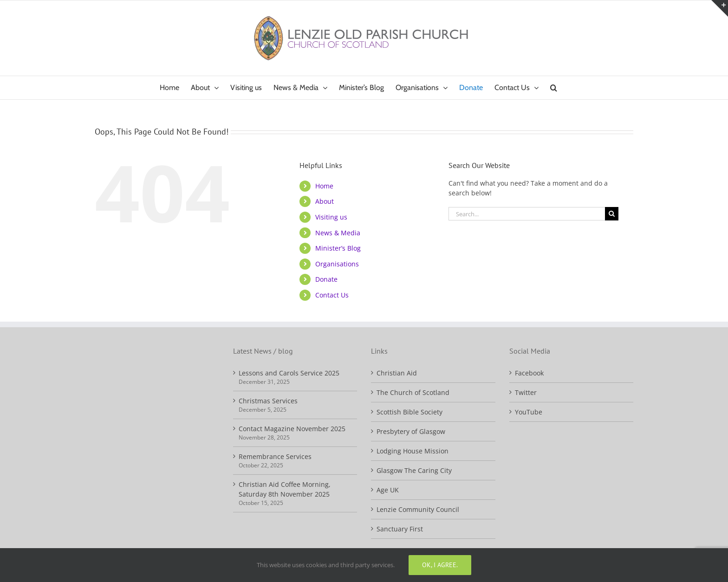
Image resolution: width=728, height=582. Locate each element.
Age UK (388, 490)
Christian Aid (397, 373)
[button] (554, 88)
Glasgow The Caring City (414, 470)
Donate (326, 279)
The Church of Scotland (413, 392)
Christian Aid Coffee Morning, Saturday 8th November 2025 (285, 489)
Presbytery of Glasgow (411, 431)
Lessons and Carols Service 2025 (289, 373)
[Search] (612, 214)
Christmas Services (268, 401)
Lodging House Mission (413, 451)
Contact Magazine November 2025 (292, 429)
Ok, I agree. (440, 565)
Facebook (529, 373)
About (325, 201)
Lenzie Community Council (418, 509)
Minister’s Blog (338, 248)
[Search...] (527, 214)
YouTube (529, 412)
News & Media (338, 233)
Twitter (526, 392)
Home (324, 186)
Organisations (337, 264)
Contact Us (332, 295)
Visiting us (331, 217)
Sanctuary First (400, 529)
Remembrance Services (275, 456)
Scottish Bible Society (409, 412)
